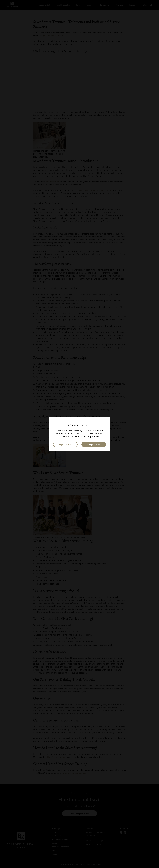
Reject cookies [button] (65, 444)
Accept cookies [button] (94, 444)
